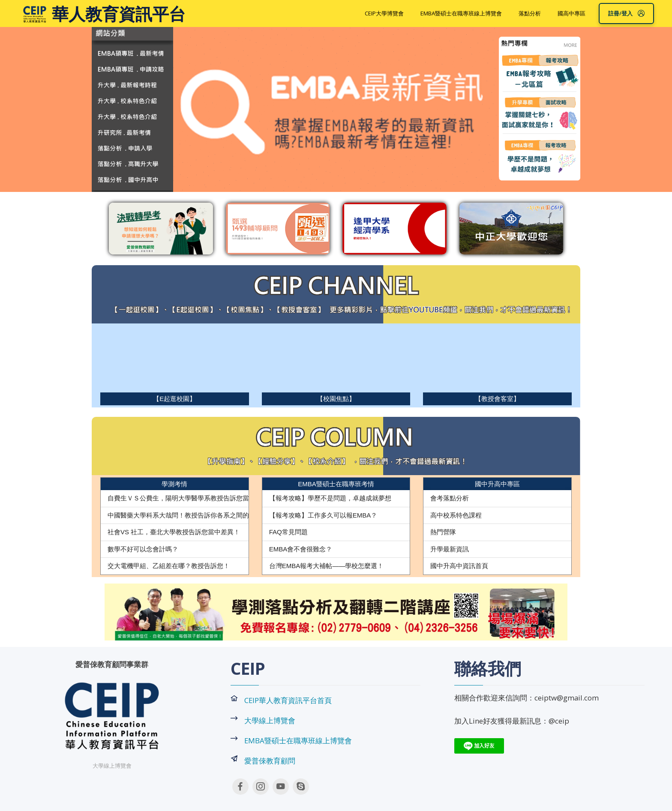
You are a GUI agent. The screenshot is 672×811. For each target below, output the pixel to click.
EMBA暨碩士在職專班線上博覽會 (461, 13)
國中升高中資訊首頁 (459, 566)
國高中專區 (571, 13)
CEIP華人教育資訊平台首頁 (288, 700)
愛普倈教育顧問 (270, 761)
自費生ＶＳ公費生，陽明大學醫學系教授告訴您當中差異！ (191, 498)
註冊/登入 (626, 13)
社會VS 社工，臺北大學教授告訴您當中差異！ (174, 532)
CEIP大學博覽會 (384, 13)
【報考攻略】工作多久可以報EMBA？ (323, 515)
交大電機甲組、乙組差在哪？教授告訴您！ (169, 566)
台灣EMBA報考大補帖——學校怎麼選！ (327, 566)
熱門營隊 (443, 532)
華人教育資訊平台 (119, 13)
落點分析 (530, 13)
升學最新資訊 (450, 549)
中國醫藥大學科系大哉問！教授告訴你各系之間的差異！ (188, 515)
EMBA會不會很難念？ (301, 549)
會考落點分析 (450, 498)
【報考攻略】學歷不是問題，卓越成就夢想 (330, 498)
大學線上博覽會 (270, 720)
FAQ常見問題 (288, 532)
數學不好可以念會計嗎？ (143, 549)
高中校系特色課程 (456, 515)
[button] (139, 612)
